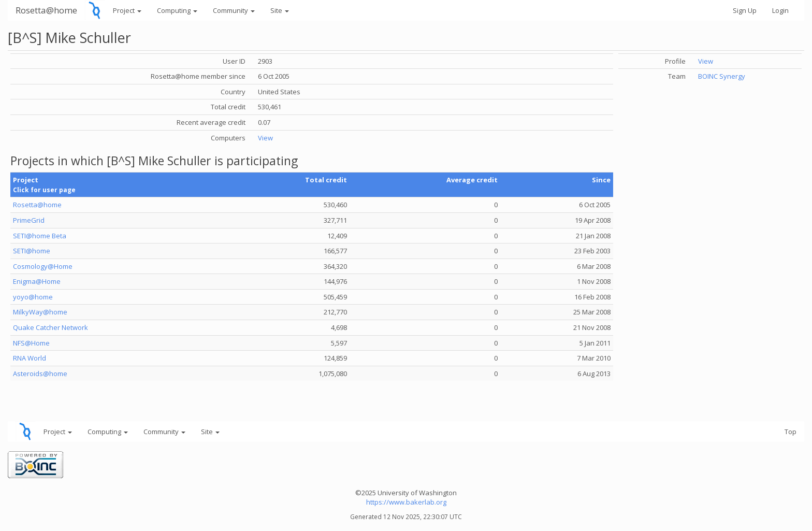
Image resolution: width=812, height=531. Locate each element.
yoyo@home (33, 297)
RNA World (30, 358)
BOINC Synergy (722, 76)
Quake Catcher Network (50, 327)
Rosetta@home (46, 10)
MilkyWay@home (40, 312)
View (265, 138)
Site (280, 10)
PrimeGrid (29, 220)
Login (780, 10)
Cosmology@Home (43, 266)
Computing (177, 10)
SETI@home (32, 251)
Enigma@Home (37, 281)
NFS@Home (31, 343)
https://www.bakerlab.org (406, 502)
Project (127, 10)
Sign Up (745, 10)
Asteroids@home (40, 374)
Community (234, 10)
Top (791, 432)
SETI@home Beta (40, 236)
